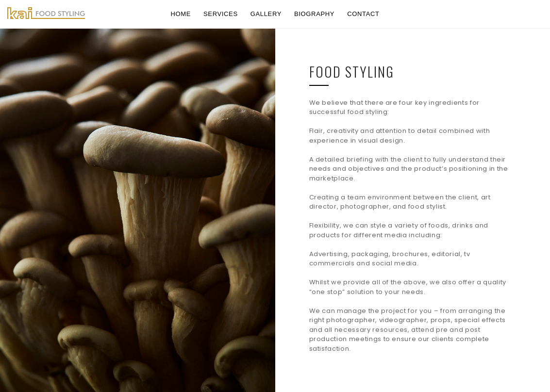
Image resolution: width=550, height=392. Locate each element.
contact (363, 14)
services (221, 14)
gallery (266, 14)
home (181, 14)
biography (314, 14)
